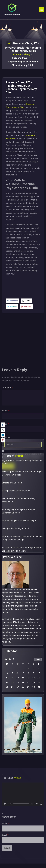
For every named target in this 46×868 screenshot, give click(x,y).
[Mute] (37, 804)
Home (18, 54)
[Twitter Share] (26, 301)
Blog (28, 54)
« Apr (38, 659)
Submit (7, 848)
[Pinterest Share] (26, 307)
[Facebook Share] (12, 301)
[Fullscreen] (41, 804)
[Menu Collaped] (42, 10)
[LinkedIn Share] (12, 307)
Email (5, 835)
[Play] (5, 804)
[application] (23, 794)
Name (5, 824)
